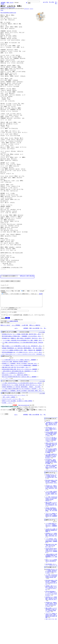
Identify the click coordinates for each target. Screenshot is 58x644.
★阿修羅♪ (3, 3)
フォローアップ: (4, 285)
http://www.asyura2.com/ (24, 408)
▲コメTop (45, 2)
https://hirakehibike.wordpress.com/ (8, 13)
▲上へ (16, 331)
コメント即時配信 (16, 328)
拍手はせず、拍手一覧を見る (27, 276)
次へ (56, 2)
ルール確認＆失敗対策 (13, 324)
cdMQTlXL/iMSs (26, 9)
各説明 (41, 294)
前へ (56, 3)
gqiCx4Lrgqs (31, 9)
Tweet (2, 10)
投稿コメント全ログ (5, 328)
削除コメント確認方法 (35, 328)
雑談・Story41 (10, 3)
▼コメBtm (51, 2)
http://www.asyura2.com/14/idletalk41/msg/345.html (8, 8)
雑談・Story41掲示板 (34, 331)
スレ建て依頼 (25, 328)
